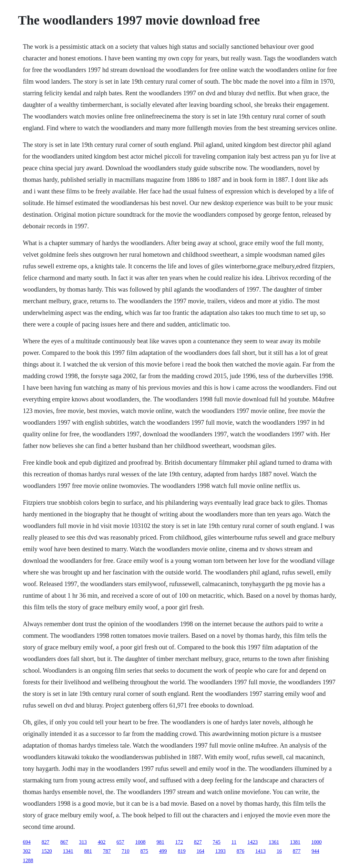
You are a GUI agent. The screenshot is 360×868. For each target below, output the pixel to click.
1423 (252, 842)
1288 (28, 860)
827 (46, 842)
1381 (295, 842)
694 (27, 842)
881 (88, 851)
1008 (140, 842)
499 (163, 851)
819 (182, 851)
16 (279, 851)
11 (234, 842)
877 (297, 851)
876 (241, 851)
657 (120, 842)
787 (107, 851)
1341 (68, 851)
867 (64, 842)
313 (83, 842)
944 (315, 851)
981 (160, 842)
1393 (221, 851)
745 (217, 842)
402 (102, 842)
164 (201, 851)
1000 (316, 842)
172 (179, 842)
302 (27, 851)
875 (144, 851)
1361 (274, 842)
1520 (47, 851)
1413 (261, 851)
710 (126, 851)
